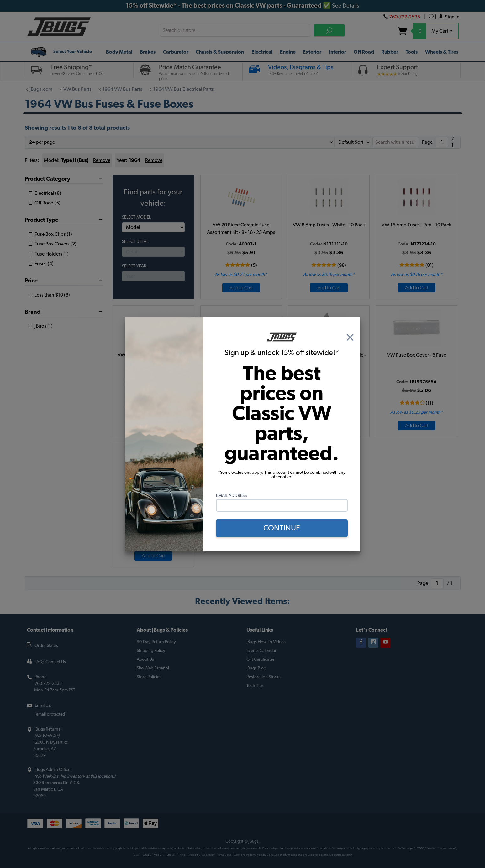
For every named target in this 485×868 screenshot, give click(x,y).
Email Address (231, 496)
